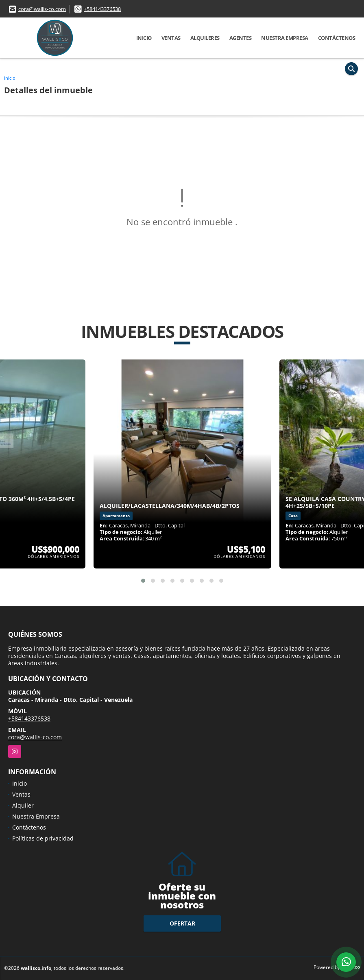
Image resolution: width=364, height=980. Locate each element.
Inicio (144, 38)
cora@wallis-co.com (42, 9)
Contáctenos (337, 38)
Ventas (171, 38)
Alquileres (205, 38)
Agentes (241, 38)
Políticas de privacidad (43, 838)
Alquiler (23, 805)
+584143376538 (102, 9)
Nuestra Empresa (285, 38)
